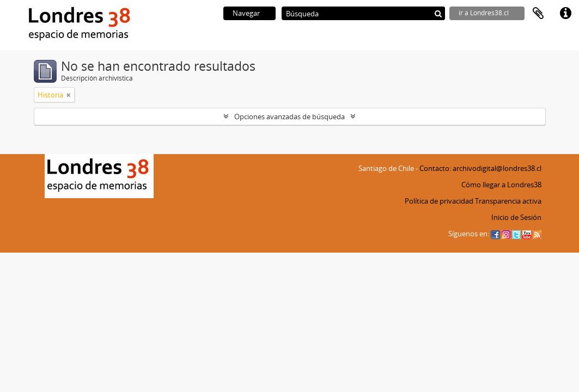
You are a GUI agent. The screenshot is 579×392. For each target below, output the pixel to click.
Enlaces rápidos (565, 14)
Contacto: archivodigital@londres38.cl (480, 168)
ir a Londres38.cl (484, 13)
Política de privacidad (439, 201)
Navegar (246, 13)
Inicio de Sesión (516, 217)
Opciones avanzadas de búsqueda (289, 117)
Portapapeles (538, 14)
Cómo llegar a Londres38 (501, 185)
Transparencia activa (508, 201)
